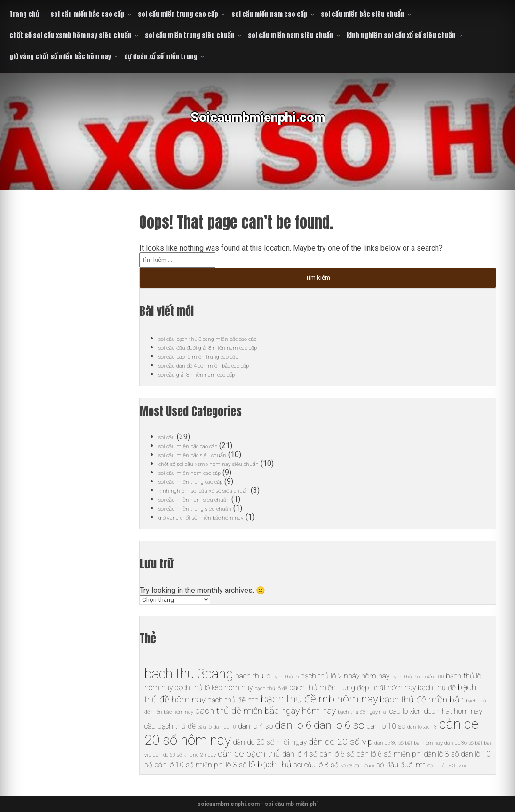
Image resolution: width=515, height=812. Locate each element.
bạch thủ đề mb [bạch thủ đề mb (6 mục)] (233, 700)
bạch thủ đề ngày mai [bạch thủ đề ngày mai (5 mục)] (363, 712)
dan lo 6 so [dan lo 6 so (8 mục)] (339, 725)
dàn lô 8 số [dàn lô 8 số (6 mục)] (441, 754)
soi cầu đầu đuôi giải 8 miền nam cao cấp (225, 347)
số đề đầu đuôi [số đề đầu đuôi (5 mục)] (357, 766)
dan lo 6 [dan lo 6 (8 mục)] (293, 725)
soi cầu (170, 437)
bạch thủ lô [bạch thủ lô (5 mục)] (285, 677)
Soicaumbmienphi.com (257, 124)
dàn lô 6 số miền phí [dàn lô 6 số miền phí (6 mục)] (389, 754)
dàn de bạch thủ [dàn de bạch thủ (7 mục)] (249, 753)
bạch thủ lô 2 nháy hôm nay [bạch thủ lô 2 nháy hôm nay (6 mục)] (345, 676)
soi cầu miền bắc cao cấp (87, 14)
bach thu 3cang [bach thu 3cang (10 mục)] (189, 674)
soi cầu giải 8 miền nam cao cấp (210, 374)
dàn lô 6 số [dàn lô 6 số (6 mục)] (337, 754)
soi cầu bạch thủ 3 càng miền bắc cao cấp (226, 338)
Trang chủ (24, 14)
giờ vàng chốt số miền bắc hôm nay (60, 57)
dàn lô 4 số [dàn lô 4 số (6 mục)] (300, 754)
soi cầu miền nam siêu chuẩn (291, 35)
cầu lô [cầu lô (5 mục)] (205, 727)
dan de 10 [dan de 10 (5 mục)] (225, 727)
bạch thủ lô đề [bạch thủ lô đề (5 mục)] (271, 689)
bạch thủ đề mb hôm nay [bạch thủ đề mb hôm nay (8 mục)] (319, 699)
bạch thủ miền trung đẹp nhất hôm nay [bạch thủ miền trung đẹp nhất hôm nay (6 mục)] (353, 688)
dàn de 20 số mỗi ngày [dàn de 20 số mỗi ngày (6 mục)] (270, 742)
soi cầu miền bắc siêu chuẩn (363, 14)
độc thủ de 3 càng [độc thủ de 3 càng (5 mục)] (448, 766)
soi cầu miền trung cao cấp (178, 14)
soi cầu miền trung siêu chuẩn (190, 35)
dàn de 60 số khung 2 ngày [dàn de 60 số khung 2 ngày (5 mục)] (184, 755)
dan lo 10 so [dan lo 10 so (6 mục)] (386, 726)
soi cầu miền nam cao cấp (269, 14)
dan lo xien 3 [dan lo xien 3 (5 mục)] (422, 727)
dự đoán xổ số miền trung (161, 57)
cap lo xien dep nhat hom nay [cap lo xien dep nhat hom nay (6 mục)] (436, 711)
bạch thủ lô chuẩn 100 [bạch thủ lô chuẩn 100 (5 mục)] (418, 677)
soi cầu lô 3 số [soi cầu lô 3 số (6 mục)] (316, 765)
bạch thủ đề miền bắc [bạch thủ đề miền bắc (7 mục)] (422, 699)
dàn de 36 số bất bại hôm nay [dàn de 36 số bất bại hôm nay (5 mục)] (408, 743)
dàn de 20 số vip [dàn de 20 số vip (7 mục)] (341, 742)
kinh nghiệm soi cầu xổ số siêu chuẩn (401, 35)
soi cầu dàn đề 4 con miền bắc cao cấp (221, 365)
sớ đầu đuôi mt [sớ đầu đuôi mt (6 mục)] (401, 765)
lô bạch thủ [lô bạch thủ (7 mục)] (270, 764)
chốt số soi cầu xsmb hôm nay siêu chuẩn (71, 35)
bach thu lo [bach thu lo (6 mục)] (253, 676)
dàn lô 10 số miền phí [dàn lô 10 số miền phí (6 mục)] (189, 765)
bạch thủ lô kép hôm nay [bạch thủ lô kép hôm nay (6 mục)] (214, 688)
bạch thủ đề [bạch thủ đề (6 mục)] (437, 688)
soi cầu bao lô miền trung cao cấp (212, 356)
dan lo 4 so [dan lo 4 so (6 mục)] (255, 726)
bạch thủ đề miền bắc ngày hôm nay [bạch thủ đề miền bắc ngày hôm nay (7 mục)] (265, 711)
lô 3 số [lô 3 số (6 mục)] (236, 765)
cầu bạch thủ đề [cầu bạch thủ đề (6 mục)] (170, 726)
